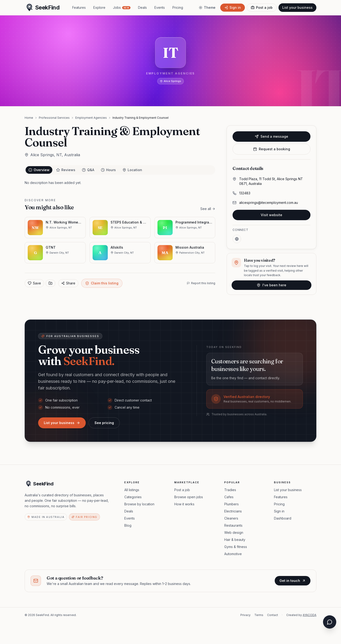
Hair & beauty (235, 540)
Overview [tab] (39, 170)
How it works (184, 504)
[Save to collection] (50, 283)
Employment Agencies (91, 118)
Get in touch (293, 581)
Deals (142, 7)
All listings (132, 490)
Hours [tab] (108, 170)
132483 (245, 193)
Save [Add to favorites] (34, 283)
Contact (273, 615)
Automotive (233, 554)
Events (160, 7)
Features (79, 7)
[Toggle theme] (207, 8)
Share (68, 283)
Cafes (229, 497)
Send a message (271, 136)
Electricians (233, 511)
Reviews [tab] (66, 170)
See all (208, 209)
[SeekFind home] (42, 8)
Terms (259, 615)
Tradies (230, 490)
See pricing (104, 423)
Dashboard (283, 518)
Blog (128, 525)
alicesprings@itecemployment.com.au (269, 203)
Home (29, 118)
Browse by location (139, 504)
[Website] (237, 239)
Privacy (245, 615)
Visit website (271, 215)
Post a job (182, 490)
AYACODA (310, 615)
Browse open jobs (189, 497)
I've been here (271, 285)
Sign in (279, 511)
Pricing (178, 7)
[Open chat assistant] (330, 622)
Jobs (122, 7)
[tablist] (120, 170)
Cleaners (231, 518)
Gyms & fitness (236, 547)
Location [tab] (132, 170)
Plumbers (231, 504)
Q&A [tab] (88, 170)
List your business (297, 7)
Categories (133, 497)
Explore (99, 7)
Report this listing (201, 283)
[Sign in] (233, 8)
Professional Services (54, 118)
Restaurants (233, 525)
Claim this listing (102, 283)
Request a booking (272, 149)
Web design (234, 532)
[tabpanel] (120, 183)
